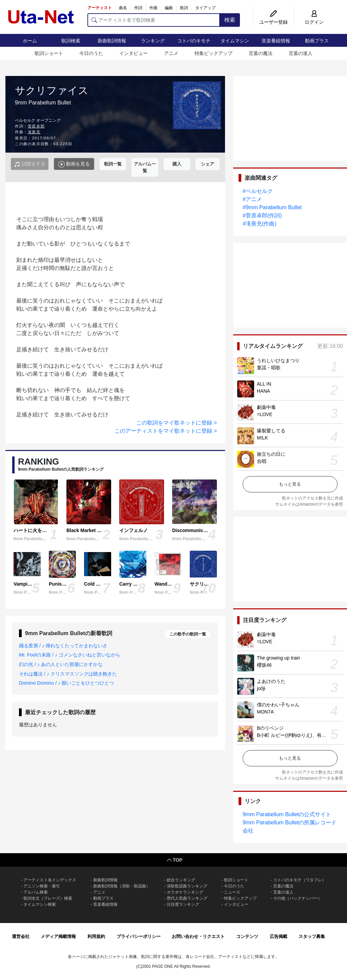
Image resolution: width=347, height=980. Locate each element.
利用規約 (96, 936)
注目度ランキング (183, 904)
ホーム (30, 41)
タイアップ (205, 8)
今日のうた (91, 53)
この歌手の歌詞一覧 (188, 634)
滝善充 (34, 132)
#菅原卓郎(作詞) (262, 215)
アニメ (171, 53)
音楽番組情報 (276, 41)
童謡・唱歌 (269, 368)
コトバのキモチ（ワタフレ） (300, 880)
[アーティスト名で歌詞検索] (154, 20)
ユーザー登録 (273, 22)
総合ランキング (181, 880)
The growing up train (279, 658)
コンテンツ (247, 936)
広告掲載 (279, 936)
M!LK (262, 438)
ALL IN (264, 384)
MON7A (265, 712)
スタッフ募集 (312, 936)
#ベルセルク (258, 191)
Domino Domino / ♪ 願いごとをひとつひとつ (66, 683)
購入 (177, 164)
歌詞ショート (49, 53)
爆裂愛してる (271, 431)
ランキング (153, 41)
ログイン (314, 22)
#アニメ (252, 199)
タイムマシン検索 (40, 904)
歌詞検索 (71, 41)
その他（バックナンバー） (298, 898)
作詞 (138, 8)
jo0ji (261, 688)
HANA (263, 391)
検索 (230, 20)
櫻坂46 (264, 665)
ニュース (232, 892)
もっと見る (290, 484)
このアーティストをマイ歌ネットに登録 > (166, 431)
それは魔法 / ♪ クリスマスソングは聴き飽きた (68, 674)
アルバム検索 (36, 892)
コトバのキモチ (194, 41)
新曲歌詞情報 (112, 41)
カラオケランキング (185, 892)
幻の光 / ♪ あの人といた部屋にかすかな (61, 664)
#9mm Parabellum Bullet (272, 207)
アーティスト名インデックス (50, 880)
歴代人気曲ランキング (187, 898)
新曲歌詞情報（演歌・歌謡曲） (122, 886)
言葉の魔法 (261, 53)
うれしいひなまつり (278, 360)
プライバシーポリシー (139, 936)
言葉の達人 (301, 53)
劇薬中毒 (266, 407)
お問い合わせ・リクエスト (198, 936)
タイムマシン (235, 41)
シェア (208, 164)
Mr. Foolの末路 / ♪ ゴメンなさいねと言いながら (70, 655)
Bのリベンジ (270, 728)
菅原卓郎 (36, 126)
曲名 (123, 8)
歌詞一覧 (113, 164)
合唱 (262, 461)
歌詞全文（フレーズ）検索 (48, 898)
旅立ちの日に (271, 454)
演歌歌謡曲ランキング (187, 886)
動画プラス (317, 41)
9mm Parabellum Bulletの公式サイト (287, 814)
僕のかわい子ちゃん (278, 705)
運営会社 (21, 936)
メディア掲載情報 (58, 936)
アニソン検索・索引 (42, 886)
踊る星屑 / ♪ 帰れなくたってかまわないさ (63, 646)
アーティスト (100, 8)
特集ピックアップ (213, 53)
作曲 (154, 8)
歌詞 (184, 8)
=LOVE (265, 414)
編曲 (169, 8)
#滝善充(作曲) (260, 224)
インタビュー (134, 53)
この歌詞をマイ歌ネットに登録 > (177, 423)
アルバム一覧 (145, 167)
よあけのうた (271, 681)
